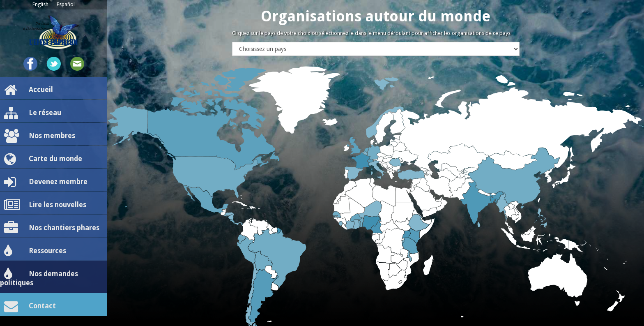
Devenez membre (46, 182)
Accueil (29, 90)
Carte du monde (43, 159)
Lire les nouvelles (45, 205)
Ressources (35, 251)
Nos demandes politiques (39, 277)
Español (66, 5)
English (40, 5)
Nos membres (40, 136)
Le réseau (33, 113)
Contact (30, 306)
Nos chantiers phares (52, 228)
